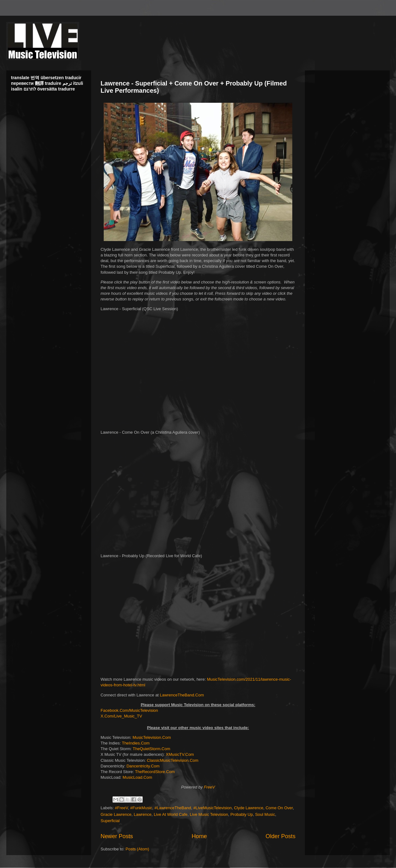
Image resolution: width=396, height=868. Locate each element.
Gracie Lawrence (116, 814)
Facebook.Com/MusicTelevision (129, 710)
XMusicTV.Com (180, 754)
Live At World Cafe (170, 814)
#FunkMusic (141, 808)
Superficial (110, 821)
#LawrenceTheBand (173, 808)
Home (199, 836)
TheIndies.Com (136, 743)
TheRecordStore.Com (155, 772)
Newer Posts (117, 836)
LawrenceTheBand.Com (182, 695)
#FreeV (121, 808)
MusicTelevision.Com (152, 737)
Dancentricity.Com (143, 766)
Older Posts (280, 836)
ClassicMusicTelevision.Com (173, 760)
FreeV (209, 787)
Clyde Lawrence (248, 808)
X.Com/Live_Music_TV (121, 716)
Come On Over (279, 808)
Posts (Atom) (137, 849)
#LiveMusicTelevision (212, 808)
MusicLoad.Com (137, 777)
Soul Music (265, 814)
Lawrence (143, 814)
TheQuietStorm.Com (151, 749)
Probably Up (242, 814)
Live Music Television (209, 814)
